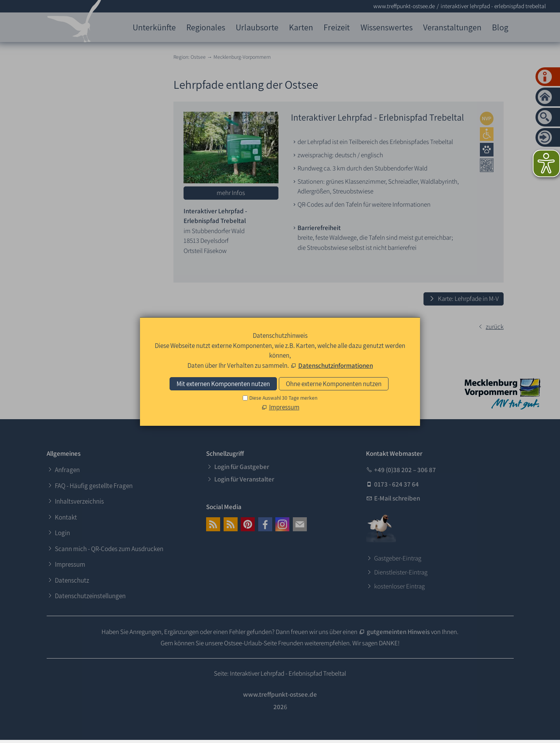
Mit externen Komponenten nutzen (223, 384)
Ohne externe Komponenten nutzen (334, 384)
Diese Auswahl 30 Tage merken (283, 398)
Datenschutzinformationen (336, 365)
